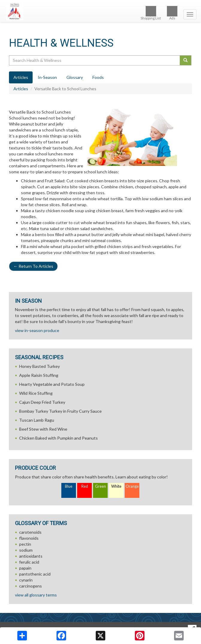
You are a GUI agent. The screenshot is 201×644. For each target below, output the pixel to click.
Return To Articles (33, 266)
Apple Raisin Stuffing (39, 375)
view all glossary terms (36, 595)
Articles (21, 89)
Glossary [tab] (75, 77)
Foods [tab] (98, 77)
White (116, 486)
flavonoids (29, 538)
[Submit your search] (186, 60)
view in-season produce (37, 330)
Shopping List (151, 13)
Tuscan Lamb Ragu (37, 420)
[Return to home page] (100, 12)
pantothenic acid (35, 574)
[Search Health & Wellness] (95, 60)
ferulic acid (29, 562)
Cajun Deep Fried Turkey (42, 402)
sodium (26, 550)
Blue (69, 486)
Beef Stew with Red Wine (43, 429)
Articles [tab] (21, 77)
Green (100, 486)
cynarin (26, 580)
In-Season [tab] (47, 77)
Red (85, 486)
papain (25, 568)
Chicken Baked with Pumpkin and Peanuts (58, 438)
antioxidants (31, 556)
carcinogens (31, 586)
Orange (132, 486)
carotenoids (30, 532)
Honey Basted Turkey (39, 366)
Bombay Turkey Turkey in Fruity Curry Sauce (60, 411)
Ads (172, 13)
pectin (25, 544)
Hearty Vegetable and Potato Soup (52, 384)
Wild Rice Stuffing (36, 393)
